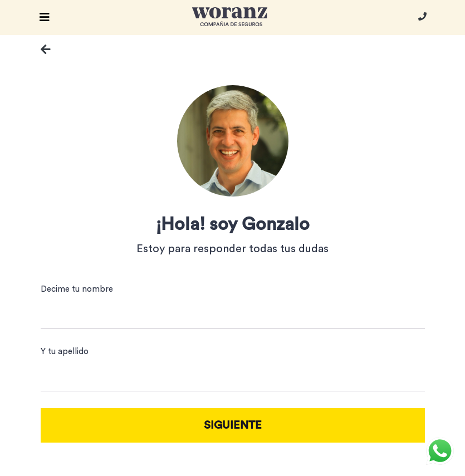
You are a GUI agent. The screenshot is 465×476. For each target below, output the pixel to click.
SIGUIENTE (233, 425)
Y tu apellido (65, 352)
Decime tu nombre (77, 289)
